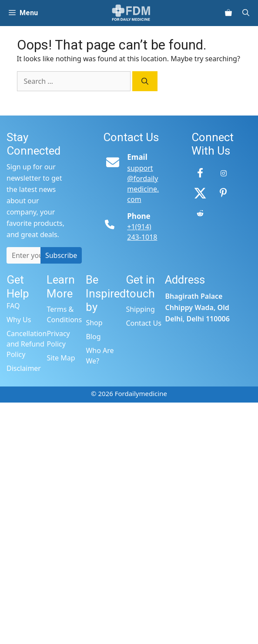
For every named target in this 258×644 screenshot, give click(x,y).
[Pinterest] (224, 193)
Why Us (19, 320)
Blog (93, 337)
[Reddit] (200, 213)
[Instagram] (224, 173)
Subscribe (61, 255)
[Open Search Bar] (249, 13)
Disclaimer (24, 368)
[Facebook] (200, 173)
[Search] (145, 81)
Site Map (61, 358)
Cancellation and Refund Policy (27, 344)
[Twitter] (200, 193)
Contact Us (143, 323)
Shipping (140, 309)
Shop (94, 323)
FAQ (13, 306)
